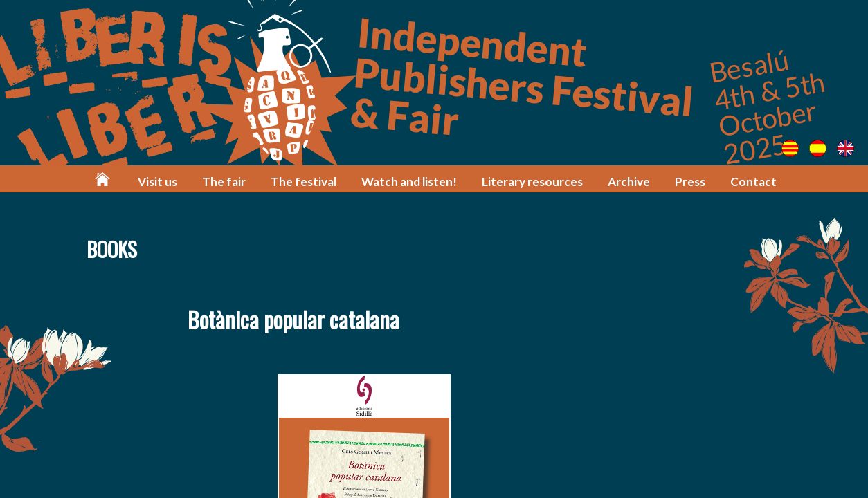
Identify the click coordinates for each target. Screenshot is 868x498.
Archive (629, 182)
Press (690, 182)
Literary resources (532, 182)
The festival (304, 182)
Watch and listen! (409, 182)
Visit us (157, 182)
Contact (753, 182)
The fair (224, 182)
